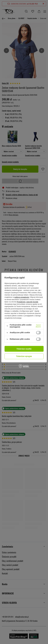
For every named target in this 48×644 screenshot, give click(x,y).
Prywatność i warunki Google (27, 302)
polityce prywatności (22, 297)
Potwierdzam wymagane (24, 356)
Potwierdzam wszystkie (24, 349)
